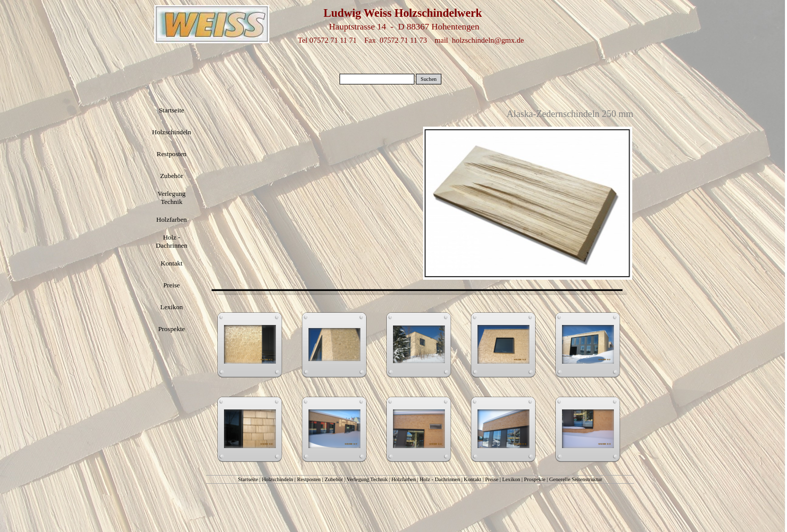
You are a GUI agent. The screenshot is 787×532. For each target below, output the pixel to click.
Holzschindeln (277, 479)
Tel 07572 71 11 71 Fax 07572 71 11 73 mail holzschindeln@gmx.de (411, 40)
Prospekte (535, 479)
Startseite (248, 479)
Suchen (428, 79)
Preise (492, 479)
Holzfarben (404, 479)
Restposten (309, 479)
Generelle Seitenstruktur (576, 479)
